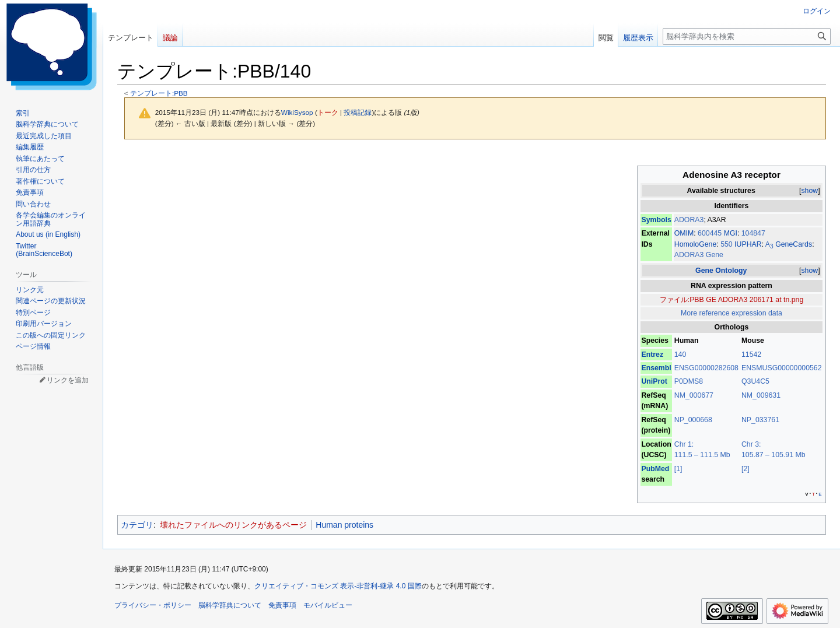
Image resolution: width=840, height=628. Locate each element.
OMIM (684, 233)
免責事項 (282, 605)
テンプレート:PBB (159, 93)
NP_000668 (693, 420)
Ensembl (656, 368)
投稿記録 (358, 112)
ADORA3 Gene (699, 255)
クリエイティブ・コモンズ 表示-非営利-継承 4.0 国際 (338, 586)
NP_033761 (760, 420)
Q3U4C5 (755, 381)
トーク (328, 112)
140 (680, 355)
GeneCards (794, 244)
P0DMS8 (689, 381)
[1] (678, 469)
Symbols (656, 220)
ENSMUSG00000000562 (782, 368)
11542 (751, 355)
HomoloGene (696, 244)
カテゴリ (137, 525)
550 (727, 244)
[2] (745, 469)
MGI (731, 233)
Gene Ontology (721, 271)
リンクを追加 (68, 380)
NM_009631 (761, 395)
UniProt (654, 381)
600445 (711, 233)
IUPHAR (748, 244)
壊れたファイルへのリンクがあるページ (233, 525)
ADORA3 (689, 220)
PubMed (655, 469)
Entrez (652, 355)
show (809, 191)
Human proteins (344, 525)
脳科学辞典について (230, 605)
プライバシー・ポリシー (153, 605)
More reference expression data (731, 313)
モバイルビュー (328, 605)
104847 (753, 233)
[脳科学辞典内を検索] (747, 36)
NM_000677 (694, 395)
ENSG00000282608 (706, 368)
